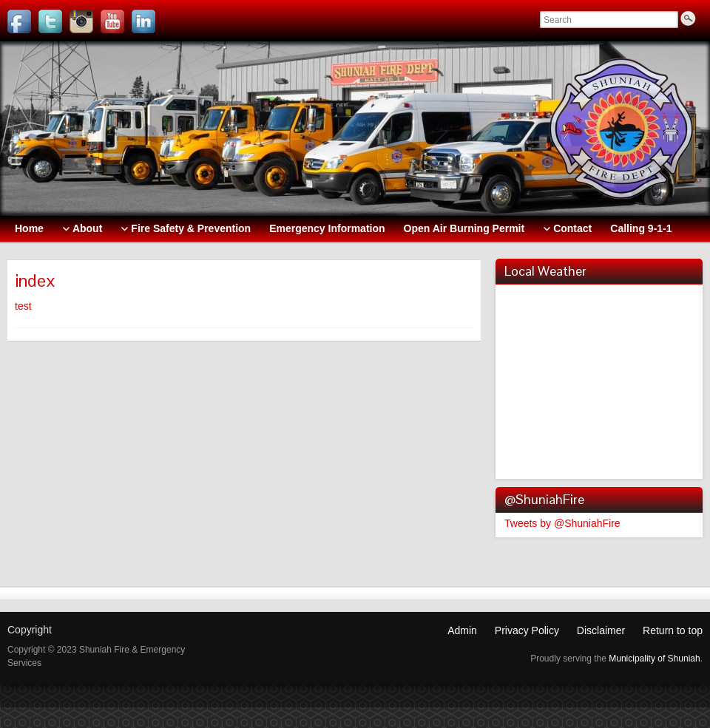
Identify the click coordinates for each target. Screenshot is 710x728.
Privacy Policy (527, 630)
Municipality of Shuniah (654, 659)
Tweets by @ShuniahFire (562, 523)
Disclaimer (601, 630)
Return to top (673, 630)
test (23, 306)
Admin (462, 630)
